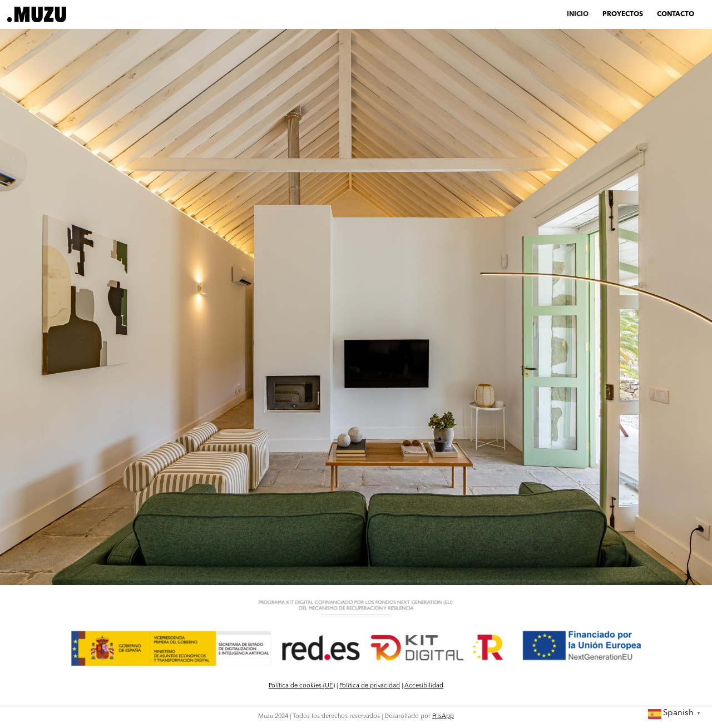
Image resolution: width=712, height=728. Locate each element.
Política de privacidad (370, 686)
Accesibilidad (424, 686)
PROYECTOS (623, 14)
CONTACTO (676, 14)
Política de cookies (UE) (302, 686)
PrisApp (443, 717)
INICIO (578, 14)
